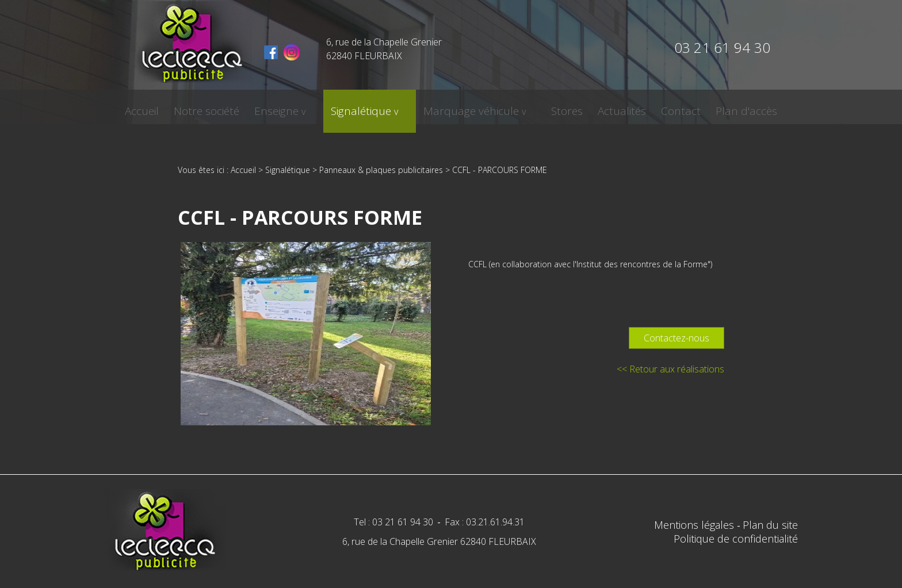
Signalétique (370, 107)
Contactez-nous (676, 338)
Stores (548, 107)
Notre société (232, 107)
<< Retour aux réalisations (670, 369)
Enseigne (299, 107)
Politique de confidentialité (736, 539)
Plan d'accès (717, 107)
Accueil (171, 107)
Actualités (599, 107)
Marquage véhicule (466, 107)
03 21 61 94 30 (722, 47)
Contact (655, 107)
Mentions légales (695, 525)
